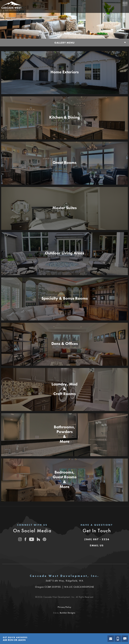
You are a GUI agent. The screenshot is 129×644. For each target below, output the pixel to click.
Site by (64, 613)
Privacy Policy (64, 607)
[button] (97, 546)
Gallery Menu (64, 43)
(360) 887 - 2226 (97, 539)
